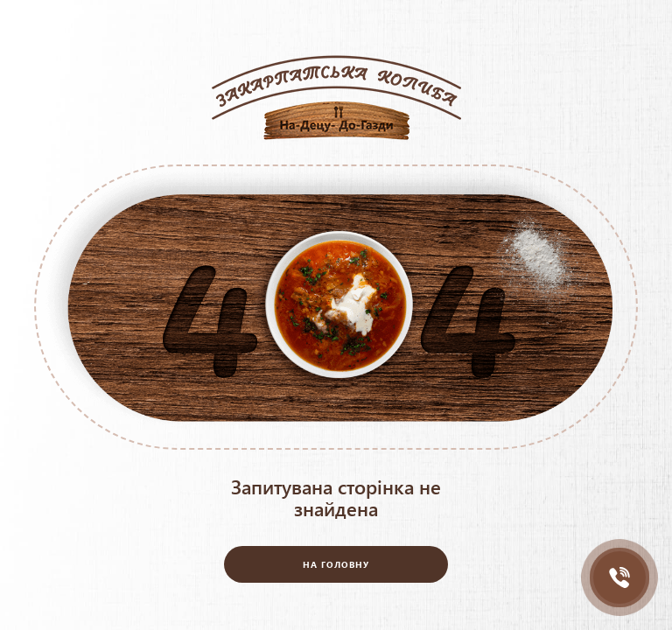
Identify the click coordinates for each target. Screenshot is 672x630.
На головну (336, 564)
